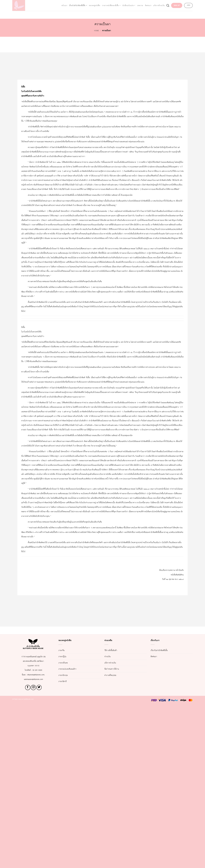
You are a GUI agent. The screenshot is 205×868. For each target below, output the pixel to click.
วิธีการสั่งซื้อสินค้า (114, 813)
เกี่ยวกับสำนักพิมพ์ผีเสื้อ (66, 3)
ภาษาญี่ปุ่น (64, 819)
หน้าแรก (47, 3)
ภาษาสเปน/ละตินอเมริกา (72, 832)
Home (94, 31)
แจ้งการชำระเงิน (179, 3)
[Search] (190, 3)
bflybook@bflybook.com (37, 837)
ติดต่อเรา (163, 3)
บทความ (153, 3)
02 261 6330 (39, 833)
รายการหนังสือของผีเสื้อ (112, 3)
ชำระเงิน (109, 819)
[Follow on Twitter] (39, 850)
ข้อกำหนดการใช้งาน (116, 832)
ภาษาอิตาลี (65, 844)
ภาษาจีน (63, 813)
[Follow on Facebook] (28, 850)
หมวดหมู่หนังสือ (89, 3)
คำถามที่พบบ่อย (113, 838)
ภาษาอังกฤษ (65, 838)
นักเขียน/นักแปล (137, 3)
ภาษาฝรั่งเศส (66, 826)
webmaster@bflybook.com (33, 842)
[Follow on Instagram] (33, 850)
